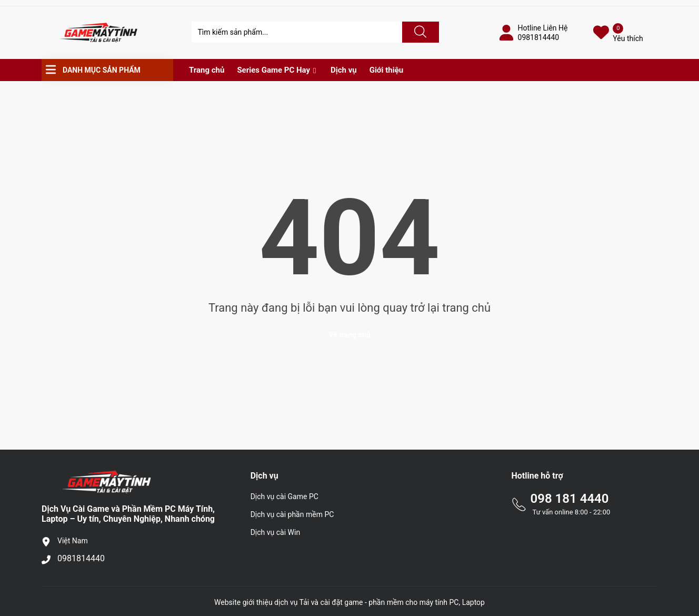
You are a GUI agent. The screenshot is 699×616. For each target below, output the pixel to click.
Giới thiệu (387, 70)
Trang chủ (207, 70)
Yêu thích (628, 38)
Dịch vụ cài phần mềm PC (292, 514)
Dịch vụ (344, 70)
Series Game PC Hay (273, 70)
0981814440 (539, 37)
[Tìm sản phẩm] (297, 32)
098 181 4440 (569, 499)
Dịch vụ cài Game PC (284, 496)
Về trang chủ (349, 335)
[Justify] (419, 32)
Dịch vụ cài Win (275, 532)
